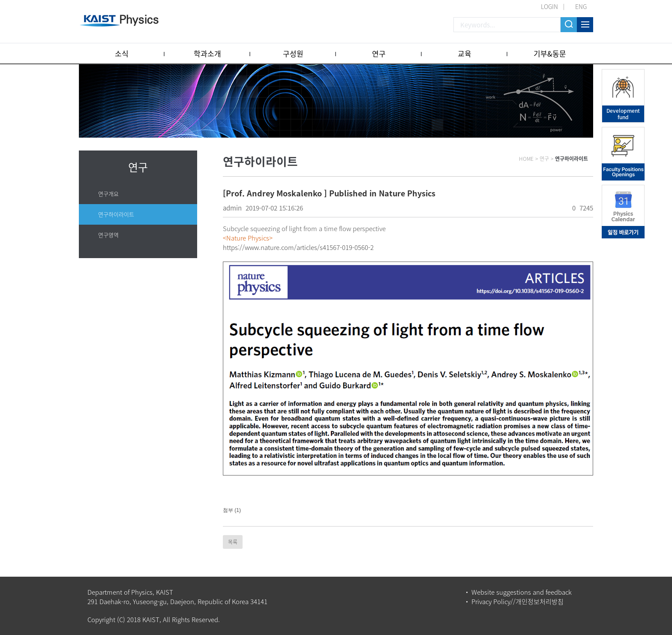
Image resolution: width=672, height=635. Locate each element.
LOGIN (549, 6)
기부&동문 (550, 53)
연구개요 (108, 194)
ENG (581, 6)
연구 (379, 53)
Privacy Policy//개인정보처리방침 (517, 602)
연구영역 (108, 235)
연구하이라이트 (116, 214)
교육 (465, 53)
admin (232, 208)
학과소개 (207, 53)
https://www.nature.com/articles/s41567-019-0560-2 (298, 247)
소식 (122, 53)
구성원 (293, 53)
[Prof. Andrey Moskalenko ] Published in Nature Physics (329, 193)
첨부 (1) (232, 510)
